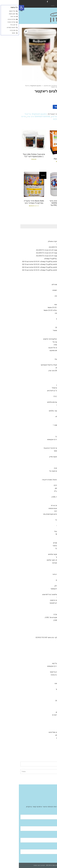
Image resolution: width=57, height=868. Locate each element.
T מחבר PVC (43, 643)
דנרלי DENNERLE (46, 276)
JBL (46, 414)
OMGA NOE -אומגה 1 (41, 425)
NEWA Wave (39, 451)
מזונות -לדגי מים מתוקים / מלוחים (41, 411)
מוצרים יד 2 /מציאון (45, 333)
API (46, 408)
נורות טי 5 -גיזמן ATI (41, 491)
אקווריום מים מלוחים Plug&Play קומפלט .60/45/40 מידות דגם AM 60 (25, 262)
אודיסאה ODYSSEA (41, 485)
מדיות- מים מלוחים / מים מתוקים (34, 86)
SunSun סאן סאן (42, 735)
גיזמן (50, 239)
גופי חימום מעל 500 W (40, 715)
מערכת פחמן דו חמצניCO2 (43, 615)
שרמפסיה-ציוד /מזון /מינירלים (42, 284)
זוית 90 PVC (44, 640)
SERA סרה (44, 422)
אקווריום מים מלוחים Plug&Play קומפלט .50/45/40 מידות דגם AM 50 (25, 264)
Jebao (45, 523)
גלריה (50, 795)
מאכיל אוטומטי (43, 597)
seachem (44, 356)
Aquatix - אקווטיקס (45, 293)
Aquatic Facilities (46, 798)
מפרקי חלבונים (47, 655)
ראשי (53, 86)
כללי (50, 299)
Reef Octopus (43, 526)
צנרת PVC (44, 652)
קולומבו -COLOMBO (41, 396)
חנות (47, 86)
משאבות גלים (47, 434)
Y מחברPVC (43, 632)
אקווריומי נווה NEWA (45, 273)
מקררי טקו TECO (42, 549)
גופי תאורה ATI (43, 482)
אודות (50, 789)
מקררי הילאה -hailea (41, 546)
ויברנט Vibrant (43, 379)
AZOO (45, 316)
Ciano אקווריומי (46, 233)
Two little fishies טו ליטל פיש (38, 391)
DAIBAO (45, 517)
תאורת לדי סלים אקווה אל (39, 471)
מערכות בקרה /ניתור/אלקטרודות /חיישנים (38, 339)
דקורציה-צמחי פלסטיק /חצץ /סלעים (40, 560)
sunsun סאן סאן (42, 712)
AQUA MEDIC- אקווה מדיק (39, 457)
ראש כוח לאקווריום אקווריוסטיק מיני (36, 514)
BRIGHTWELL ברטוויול (40, 388)
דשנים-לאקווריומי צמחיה (44, 313)
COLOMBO (44, 325)
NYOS (45, 660)
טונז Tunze (44, 454)
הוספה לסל (40, 107)
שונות (50, 577)
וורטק (46, 445)
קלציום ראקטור (46, 503)
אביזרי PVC (48, 626)
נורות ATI (45, 465)
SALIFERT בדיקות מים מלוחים (38, 402)
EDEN (46, 721)
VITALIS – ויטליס (42, 417)
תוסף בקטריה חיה (42, 296)
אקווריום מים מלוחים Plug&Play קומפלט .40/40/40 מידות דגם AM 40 (25, 267)
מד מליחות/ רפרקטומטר (40, 589)
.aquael (45, 724)
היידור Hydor (43, 442)
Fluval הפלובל (47, 279)
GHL (46, 474)
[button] (3, 8)
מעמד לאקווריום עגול (45, 244)
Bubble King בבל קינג (40, 663)
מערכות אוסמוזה (46, 747)
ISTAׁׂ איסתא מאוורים (41, 543)
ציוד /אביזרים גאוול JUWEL (43, 620)
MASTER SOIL (43, 681)
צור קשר (49, 800)
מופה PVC (44, 649)
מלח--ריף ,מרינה (46, 460)
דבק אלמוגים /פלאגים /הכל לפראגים (35, 594)
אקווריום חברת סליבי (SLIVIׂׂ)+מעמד (40, 307)
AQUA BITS (44, 419)
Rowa (46, 353)
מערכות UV (48, 551)
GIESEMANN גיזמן (42, 488)
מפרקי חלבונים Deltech (40, 675)
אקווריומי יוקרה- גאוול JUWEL (42, 497)
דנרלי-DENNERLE (42, 328)
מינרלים (45, 287)
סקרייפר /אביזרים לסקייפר (39, 603)
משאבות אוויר (47, 706)
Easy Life (44, 322)
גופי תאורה (48, 462)
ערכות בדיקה (47, 394)
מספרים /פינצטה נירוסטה (39, 600)
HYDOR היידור (43, 727)
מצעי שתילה (48, 678)
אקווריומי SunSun (46, 282)
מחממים (49, 709)
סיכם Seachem (42, 319)
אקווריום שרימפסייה (41, 345)
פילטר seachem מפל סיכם (39, 732)
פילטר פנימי (48, 302)
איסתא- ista (44, 695)
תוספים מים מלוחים (45, 373)
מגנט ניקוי (44, 609)
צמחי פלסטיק (43, 569)
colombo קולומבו (42, 683)
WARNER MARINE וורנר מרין (20, 117)
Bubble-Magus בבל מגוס (39, 672)
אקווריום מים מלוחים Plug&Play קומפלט (38, 259)
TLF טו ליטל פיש (39, 117)
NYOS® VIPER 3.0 (45, 236)
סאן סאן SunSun (42, 437)
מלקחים (45, 606)
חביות (46, 592)
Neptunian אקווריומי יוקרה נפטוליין (40, 241)
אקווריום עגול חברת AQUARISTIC (41, 247)
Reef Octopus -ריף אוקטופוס (38, 666)
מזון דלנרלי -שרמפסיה (40, 290)
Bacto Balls (44, 362)
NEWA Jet (40, 534)
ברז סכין (45, 629)
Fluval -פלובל (43, 741)
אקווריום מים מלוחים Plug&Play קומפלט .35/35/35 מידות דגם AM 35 (25, 270)
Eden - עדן (44, 528)
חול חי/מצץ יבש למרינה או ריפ (42, 505)
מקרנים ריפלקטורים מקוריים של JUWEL (39, 617)
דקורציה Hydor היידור (41, 574)
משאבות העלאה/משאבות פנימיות (41, 508)
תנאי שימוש (18, 865)
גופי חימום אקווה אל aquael (38, 348)
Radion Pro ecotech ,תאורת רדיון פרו (35, 480)
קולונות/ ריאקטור (46, 500)
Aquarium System (41, 531)
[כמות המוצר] (51, 107)
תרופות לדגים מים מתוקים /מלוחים (40, 554)
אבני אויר (49, 623)
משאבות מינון (47, 494)
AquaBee (44, 537)
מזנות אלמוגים (47, 336)
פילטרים (49, 729)
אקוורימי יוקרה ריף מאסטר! (43, 330)
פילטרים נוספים (42, 738)
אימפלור (41, 669)
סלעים (45, 572)
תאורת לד (44, 477)
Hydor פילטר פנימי (41, 305)
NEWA (45, 718)
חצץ (46, 566)
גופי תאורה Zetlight (41, 468)
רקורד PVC (44, 646)
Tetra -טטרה (43, 431)
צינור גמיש (44, 583)
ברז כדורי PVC (43, 635)
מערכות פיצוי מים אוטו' (44, 557)
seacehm (44, 704)
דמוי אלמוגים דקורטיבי (40, 563)
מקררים (49, 540)
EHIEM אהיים (43, 744)
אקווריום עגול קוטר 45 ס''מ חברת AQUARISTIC (32, 256)
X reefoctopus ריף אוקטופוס (38, 439)
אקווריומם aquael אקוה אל (43, 342)
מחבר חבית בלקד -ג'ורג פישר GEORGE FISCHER (32, 637)
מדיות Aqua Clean (42, 359)
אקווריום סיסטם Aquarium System (36, 448)
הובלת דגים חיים (42, 580)
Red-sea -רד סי (43, 405)
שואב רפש (44, 612)
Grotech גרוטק (42, 385)
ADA (46, 692)
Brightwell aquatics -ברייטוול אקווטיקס (35, 365)
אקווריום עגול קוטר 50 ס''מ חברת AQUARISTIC (32, 253)
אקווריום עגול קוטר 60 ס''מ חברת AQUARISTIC (32, 250)
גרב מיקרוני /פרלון (42, 586)
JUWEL (45, 658)
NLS (46, 428)
